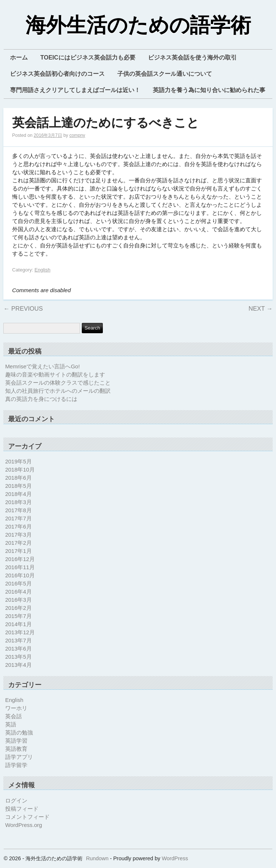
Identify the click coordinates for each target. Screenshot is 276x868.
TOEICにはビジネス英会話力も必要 (88, 58)
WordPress (175, 858)
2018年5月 (18, 486)
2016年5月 (18, 583)
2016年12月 (20, 559)
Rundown (97, 858)
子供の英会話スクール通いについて (165, 74)
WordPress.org (24, 825)
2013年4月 (18, 665)
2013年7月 (18, 640)
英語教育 (16, 749)
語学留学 (16, 765)
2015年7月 (18, 616)
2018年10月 (20, 470)
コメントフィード (27, 817)
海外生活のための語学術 (138, 26)
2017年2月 (18, 543)
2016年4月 (18, 592)
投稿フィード (22, 809)
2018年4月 (18, 494)
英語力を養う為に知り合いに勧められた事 (209, 90)
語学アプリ (19, 757)
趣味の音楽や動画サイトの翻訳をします (55, 374)
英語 (11, 724)
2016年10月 (20, 575)
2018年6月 (18, 478)
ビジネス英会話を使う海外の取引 (192, 58)
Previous (23, 308)
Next (261, 308)
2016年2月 (18, 608)
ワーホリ (16, 708)
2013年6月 (18, 649)
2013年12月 (20, 632)
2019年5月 (18, 461)
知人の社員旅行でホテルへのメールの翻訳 (58, 391)
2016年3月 (18, 600)
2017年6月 (18, 526)
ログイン (16, 801)
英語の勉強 (19, 732)
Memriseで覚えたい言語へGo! (43, 366)
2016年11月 (20, 567)
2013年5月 (18, 657)
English (42, 270)
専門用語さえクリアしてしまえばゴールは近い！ (75, 90)
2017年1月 (18, 551)
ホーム (19, 58)
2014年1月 (18, 624)
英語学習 (16, 741)
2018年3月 (18, 502)
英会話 (14, 716)
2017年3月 (18, 535)
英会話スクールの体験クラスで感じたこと (58, 383)
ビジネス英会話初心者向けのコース (57, 74)
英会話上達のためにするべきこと (106, 123)
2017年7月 (18, 518)
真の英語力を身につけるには (41, 399)
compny (77, 135)
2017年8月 (18, 510)
